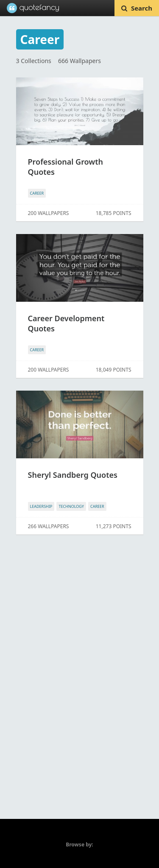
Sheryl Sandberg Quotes (73, 475)
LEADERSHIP (41, 506)
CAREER (37, 193)
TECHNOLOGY (71, 506)
